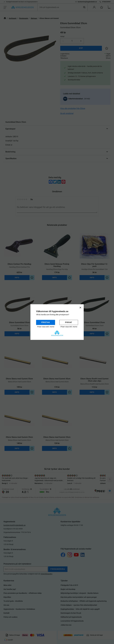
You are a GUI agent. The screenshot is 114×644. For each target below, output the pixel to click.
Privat (69, 322)
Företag (46, 322)
